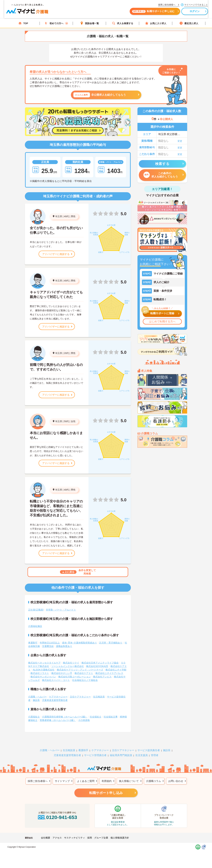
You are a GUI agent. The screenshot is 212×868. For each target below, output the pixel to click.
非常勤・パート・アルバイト (61, 610)
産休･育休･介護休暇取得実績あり (79, 643)
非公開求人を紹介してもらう (100, 95)
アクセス (57, 838)
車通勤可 (33, 643)
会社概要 (46, 838)
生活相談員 (99, 697)
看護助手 (83, 750)
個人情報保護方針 (120, 838)
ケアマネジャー (100, 750)
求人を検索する (123, 23)
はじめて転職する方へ (162, 321)
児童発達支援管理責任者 (55, 700)
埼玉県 (59, 216)
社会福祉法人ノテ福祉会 (85, 680)
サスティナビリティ (75, 838)
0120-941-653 (57, 817)
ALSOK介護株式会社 (44, 670)
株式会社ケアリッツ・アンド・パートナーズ (80, 670)
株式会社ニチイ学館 (116, 670)
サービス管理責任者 (95, 755)
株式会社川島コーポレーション (75, 677)
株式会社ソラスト (40, 673)
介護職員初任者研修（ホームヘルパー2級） (65, 717)
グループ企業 (101, 838)
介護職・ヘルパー (37, 697)
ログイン (184, 13)
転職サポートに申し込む (142, 13)
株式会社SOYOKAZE (97, 666)
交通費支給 (48, 646)
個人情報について (129, 781)
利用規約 (107, 781)
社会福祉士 (96, 717)
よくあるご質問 (86, 781)
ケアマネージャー (58, 697)
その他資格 (84, 720)
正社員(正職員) (36, 610)
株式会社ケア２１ (84, 673)
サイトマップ (62, 781)
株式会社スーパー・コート (56, 680)
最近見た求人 (189, 23)
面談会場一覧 (89, 23)
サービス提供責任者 (149, 750)
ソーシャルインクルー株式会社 (68, 666)
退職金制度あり (64, 646)
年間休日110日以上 (50, 643)
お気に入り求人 (156, 23)
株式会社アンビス (102, 677)
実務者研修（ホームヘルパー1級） (58, 720)
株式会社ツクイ (71, 663)
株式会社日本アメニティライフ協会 (100, 663)
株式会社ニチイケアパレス (109, 673)
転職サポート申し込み (106, 793)
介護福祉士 (34, 717)
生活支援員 (142, 755)
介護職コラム (154, 781)
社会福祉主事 (111, 717)
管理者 (155, 755)
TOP (23, 23)
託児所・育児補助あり (111, 643)
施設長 (36, 700)
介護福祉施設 (35, 626)
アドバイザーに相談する (56, 254)
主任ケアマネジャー (80, 697)
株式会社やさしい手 (62, 673)
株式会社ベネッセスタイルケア (44, 663)
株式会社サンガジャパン (43, 677)
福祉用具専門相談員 (121, 755)
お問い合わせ (176, 781)
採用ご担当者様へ (38, 781)
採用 (90, 838)
